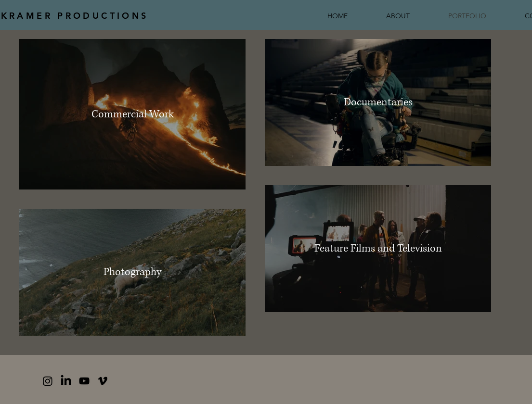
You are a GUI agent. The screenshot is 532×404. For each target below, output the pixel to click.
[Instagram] (48, 381)
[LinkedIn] (66, 381)
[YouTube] (84, 381)
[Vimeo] (103, 381)
